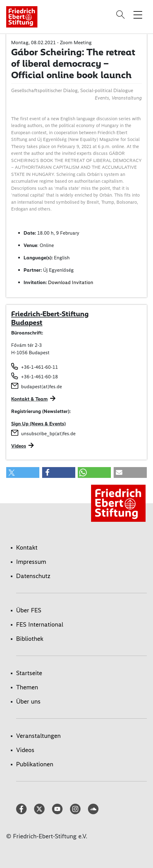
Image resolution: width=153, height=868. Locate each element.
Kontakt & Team (29, 399)
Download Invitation (71, 282)
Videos (19, 446)
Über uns (28, 701)
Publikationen (35, 764)
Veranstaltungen (38, 736)
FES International (40, 624)
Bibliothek (30, 639)
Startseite (29, 673)
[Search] (121, 15)
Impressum (31, 562)
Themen (27, 687)
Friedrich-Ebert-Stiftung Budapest (50, 318)
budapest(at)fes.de (42, 387)
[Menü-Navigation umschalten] (138, 15)
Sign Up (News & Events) (38, 424)
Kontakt (27, 547)
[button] (23, 472)
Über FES (29, 610)
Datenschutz (33, 576)
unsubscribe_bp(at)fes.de (48, 434)
